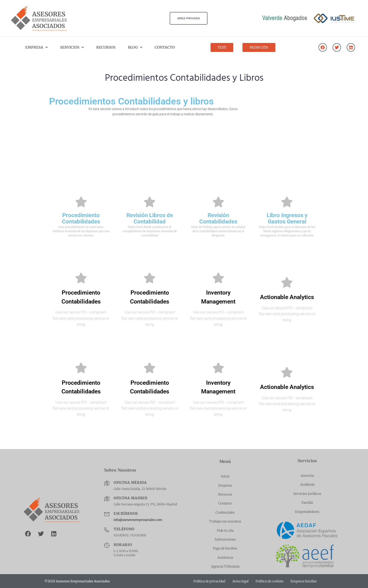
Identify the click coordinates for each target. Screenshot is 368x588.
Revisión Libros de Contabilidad (150, 218)
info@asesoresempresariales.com (138, 520)
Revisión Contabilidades (218, 218)
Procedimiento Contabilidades (81, 218)
